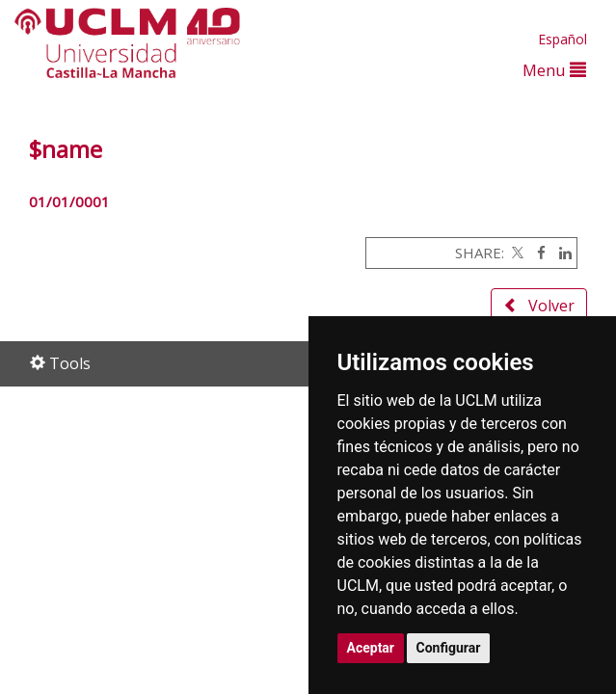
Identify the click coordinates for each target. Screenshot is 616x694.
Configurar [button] (449, 648)
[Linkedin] (561, 253)
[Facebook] (536, 253)
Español (562, 39)
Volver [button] (539, 306)
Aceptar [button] (371, 648)
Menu (554, 70)
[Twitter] (516, 253)
